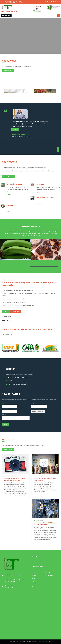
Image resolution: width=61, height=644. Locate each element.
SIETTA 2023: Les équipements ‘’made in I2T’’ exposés (45, 479)
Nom (3, 403)
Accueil (34, 572)
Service (34, 578)
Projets (34, 581)
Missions (34, 575)
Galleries (48, 572)
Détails (9, 195)
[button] (59, 2)
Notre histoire (15, 312)
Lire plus (6, 312)
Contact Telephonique (7, 409)
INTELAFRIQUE (47, 642)
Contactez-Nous (50, 575)
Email (33, 403)
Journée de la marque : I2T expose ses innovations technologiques (15, 479)
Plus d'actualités (8, 450)
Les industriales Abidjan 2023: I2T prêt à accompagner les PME (45, 524)
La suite (15, 130)
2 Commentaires (11, 476)
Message (4, 415)
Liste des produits (8, 176)
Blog (33, 587)
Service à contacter (36, 409)
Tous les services (8, 71)
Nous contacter (6, 15)
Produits (34, 584)
